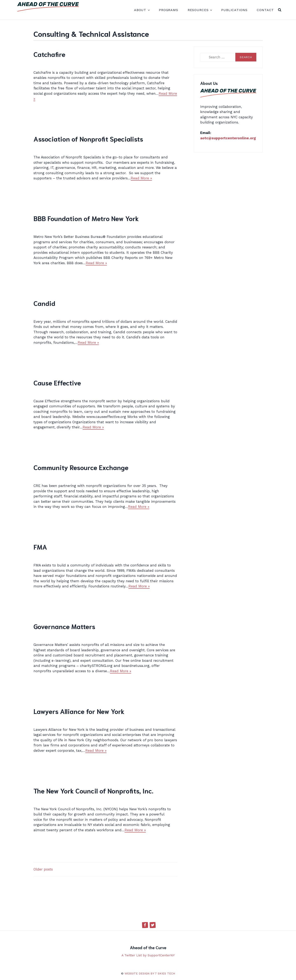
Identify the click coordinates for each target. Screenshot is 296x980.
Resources (200, 10)
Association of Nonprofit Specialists (88, 139)
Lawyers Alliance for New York (79, 711)
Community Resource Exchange (81, 467)
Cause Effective (57, 382)
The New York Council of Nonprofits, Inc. (93, 790)
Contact (265, 10)
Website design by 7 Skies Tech (150, 973)
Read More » (141, 178)
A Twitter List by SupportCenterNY (148, 955)
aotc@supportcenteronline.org (228, 138)
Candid (44, 303)
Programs (169, 10)
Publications (234, 10)
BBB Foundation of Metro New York (86, 218)
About (142, 10)
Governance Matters (64, 626)
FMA (40, 547)
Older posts (43, 869)
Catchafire (49, 54)
